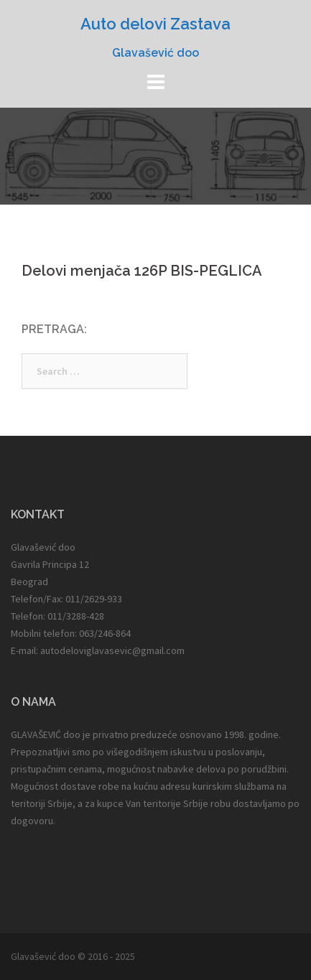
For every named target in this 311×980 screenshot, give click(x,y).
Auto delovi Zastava (155, 24)
